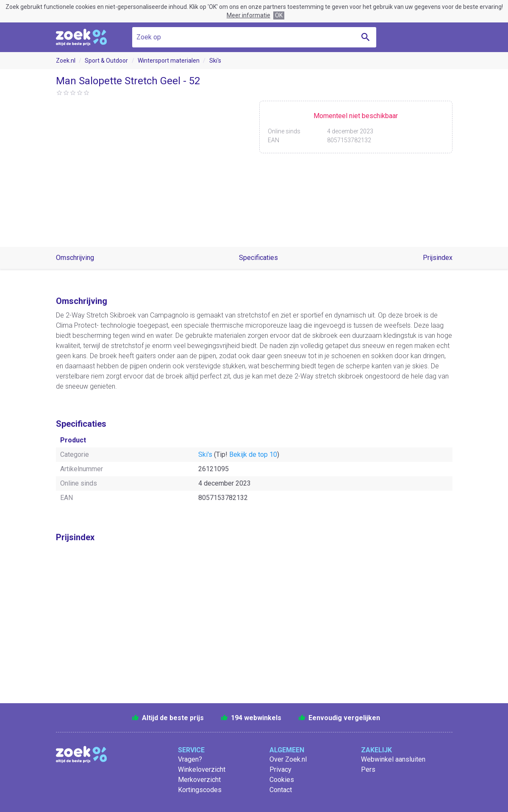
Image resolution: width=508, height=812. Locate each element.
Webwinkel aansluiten (393, 759)
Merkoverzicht (199, 780)
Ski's (215, 61)
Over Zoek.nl (288, 759)
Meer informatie (248, 15)
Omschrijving (75, 258)
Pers (368, 769)
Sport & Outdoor (106, 61)
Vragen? (190, 759)
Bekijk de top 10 (253, 454)
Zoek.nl (66, 61)
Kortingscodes (200, 790)
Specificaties (258, 258)
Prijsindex (438, 258)
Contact (281, 790)
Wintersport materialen (169, 61)
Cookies (282, 780)
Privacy (280, 769)
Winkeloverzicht (202, 769)
